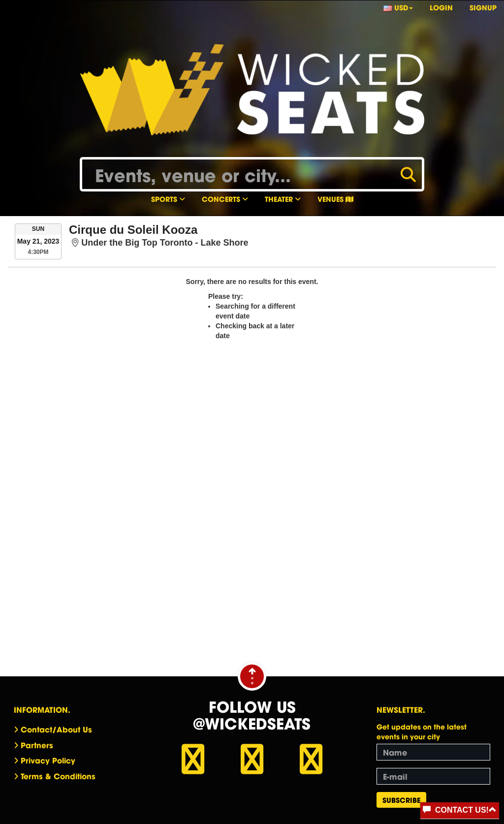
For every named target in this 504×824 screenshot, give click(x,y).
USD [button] (398, 7)
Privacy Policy (48, 760)
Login (441, 7)
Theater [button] (283, 199)
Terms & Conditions (58, 776)
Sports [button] (168, 199)
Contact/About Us (56, 729)
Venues (335, 199)
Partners (37, 745)
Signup (483, 7)
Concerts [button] (225, 199)
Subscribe (401, 800)
